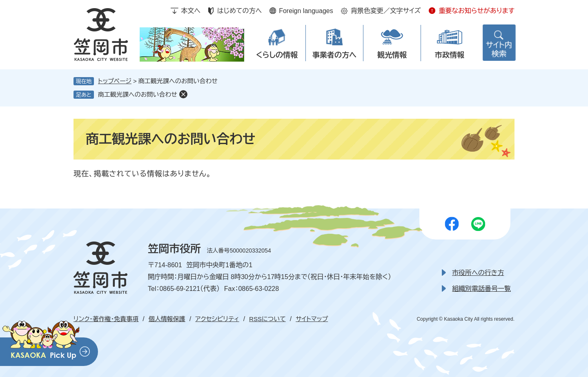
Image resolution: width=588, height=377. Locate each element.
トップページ (115, 81)
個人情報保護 (167, 319)
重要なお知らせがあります (477, 11)
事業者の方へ (334, 55)
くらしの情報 (277, 55)
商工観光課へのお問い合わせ (138, 94)
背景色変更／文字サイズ (386, 11)
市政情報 (450, 55)
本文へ (191, 11)
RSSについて (267, 319)
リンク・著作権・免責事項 (106, 319)
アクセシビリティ (217, 319)
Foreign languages (306, 11)
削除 (183, 94)
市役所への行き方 (478, 273)
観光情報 (392, 55)
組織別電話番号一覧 (481, 289)
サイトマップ (312, 319)
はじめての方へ (239, 11)
